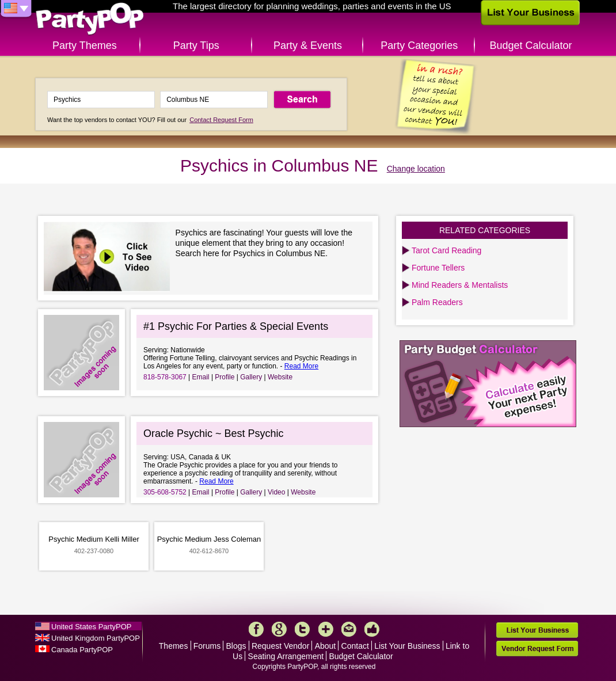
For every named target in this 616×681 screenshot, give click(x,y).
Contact (355, 646)
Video (276, 492)
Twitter (302, 629)
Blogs (236, 646)
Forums (207, 646)
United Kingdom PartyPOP (96, 638)
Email (201, 377)
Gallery (251, 377)
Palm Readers (437, 302)
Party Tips (196, 45)
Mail (349, 629)
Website (280, 377)
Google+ (279, 629)
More (326, 629)
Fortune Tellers (438, 268)
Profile (225, 377)
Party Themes (85, 45)
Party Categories (419, 45)
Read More (301, 366)
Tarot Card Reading (446, 250)
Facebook (256, 629)
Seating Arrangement (286, 656)
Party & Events (308, 45)
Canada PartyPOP (82, 650)
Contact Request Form (221, 120)
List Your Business (407, 646)
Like (372, 629)
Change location (416, 169)
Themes (174, 646)
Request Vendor (280, 646)
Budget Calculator (531, 45)
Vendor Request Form (537, 648)
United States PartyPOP (91, 627)
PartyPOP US (90, 19)
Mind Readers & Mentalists (460, 285)
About (326, 646)
